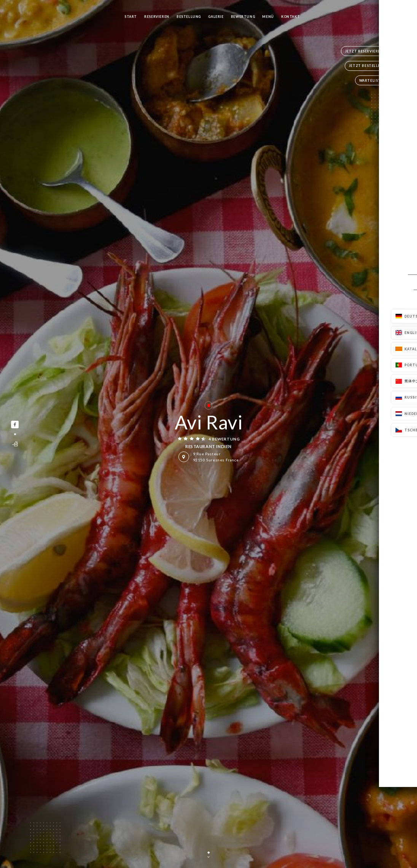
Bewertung (243, 17)
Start (131, 17)
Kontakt (290, 17)
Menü (268, 17)
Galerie (216, 17)
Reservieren (157, 17)
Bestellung (189, 17)
